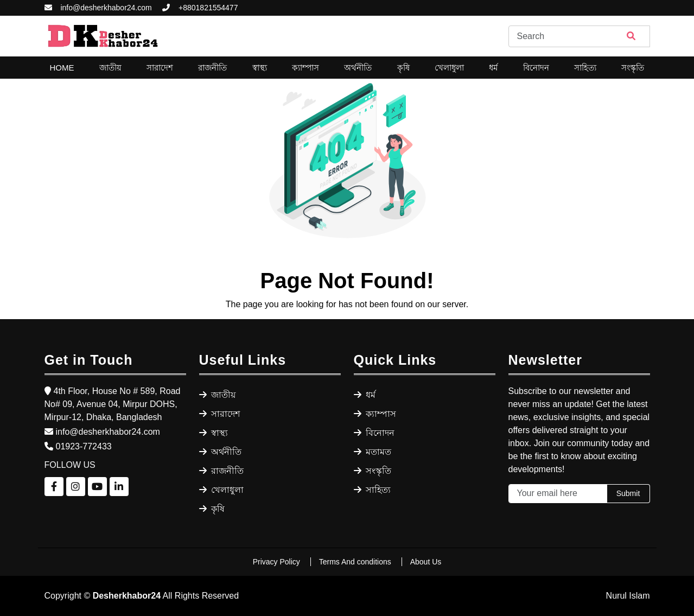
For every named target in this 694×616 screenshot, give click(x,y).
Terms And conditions (356, 562)
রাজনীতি (212, 68)
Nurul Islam (628, 596)
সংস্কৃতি (633, 68)
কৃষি (403, 68)
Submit (628, 493)
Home (62, 68)
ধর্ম (493, 68)
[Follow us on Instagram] (76, 487)
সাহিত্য (585, 68)
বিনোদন (536, 68)
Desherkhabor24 (127, 596)
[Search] (579, 36)
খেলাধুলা (449, 68)
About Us (426, 562)
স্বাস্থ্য (260, 68)
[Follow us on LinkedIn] (119, 487)
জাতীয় (110, 68)
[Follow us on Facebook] (54, 487)
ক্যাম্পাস (305, 68)
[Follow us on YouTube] (97, 487)
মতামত (373, 452)
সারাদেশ (160, 68)
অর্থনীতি (358, 68)
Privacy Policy (278, 562)
